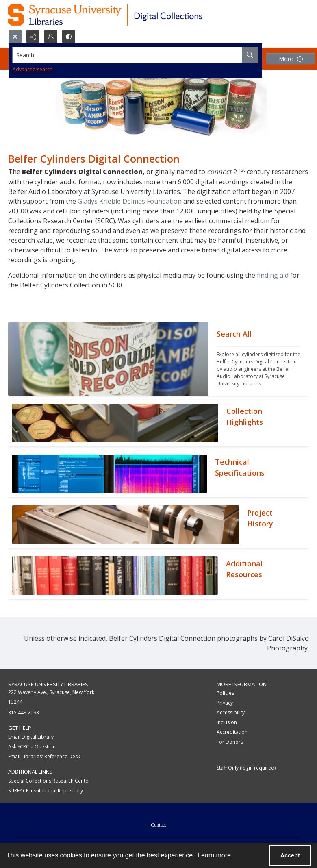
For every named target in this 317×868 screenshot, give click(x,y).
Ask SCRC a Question (32, 747)
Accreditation (232, 732)
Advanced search (33, 69)
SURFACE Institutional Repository (46, 791)
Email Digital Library (31, 737)
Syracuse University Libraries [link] (48, 684)
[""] (259, 359)
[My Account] (51, 37)
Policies (225, 693)
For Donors (230, 742)
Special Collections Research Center (49, 781)
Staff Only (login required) (246, 768)
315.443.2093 (24, 712)
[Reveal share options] (33, 37)
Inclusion (227, 722)
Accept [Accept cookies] (290, 855)
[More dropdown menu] (291, 59)
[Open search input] (15, 37)
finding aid (273, 275)
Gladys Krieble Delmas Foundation (130, 201)
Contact (158, 825)
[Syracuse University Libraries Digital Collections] (129, 15)
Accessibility (231, 712)
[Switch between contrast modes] (69, 37)
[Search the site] (127, 55)
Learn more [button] (214, 855)
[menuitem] (158, 824)
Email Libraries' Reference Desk (44, 756)
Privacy (225, 703)
